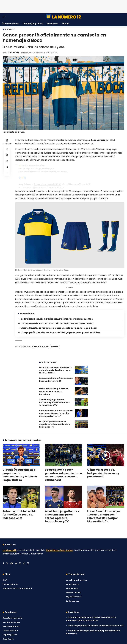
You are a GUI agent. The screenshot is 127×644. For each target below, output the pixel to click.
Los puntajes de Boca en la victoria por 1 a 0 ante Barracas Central (58, 323)
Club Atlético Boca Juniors (62, 550)
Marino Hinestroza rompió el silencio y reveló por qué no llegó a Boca (59, 328)
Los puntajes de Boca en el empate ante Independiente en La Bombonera (55, 424)
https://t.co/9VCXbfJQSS (48, 184)
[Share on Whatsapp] (7, 162)
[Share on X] (7, 156)
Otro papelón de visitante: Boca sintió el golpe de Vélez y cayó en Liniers (61, 332)
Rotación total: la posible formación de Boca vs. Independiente (20, 515)
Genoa (55, 346)
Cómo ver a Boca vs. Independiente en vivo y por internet (103, 473)
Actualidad (10, 30)
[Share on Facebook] (7, 150)
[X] (7, 564)
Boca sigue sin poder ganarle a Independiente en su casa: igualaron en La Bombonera (63, 475)
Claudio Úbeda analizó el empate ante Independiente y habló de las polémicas (20, 475)
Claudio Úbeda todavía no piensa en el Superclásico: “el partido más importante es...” (56, 413)
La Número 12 (14, 53)
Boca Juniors (98, 140)
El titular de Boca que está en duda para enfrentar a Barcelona (54, 391)
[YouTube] (12, 564)
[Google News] (16, 564)
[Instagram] (20, 564)
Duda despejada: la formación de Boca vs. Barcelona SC (56, 380)
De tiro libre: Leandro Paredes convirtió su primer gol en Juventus (57, 319)
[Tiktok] (24, 564)
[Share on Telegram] (7, 168)
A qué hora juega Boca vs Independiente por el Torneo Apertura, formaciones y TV (62, 516)
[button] (5, 17)
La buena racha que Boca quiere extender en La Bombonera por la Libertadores (56, 370)
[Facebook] (4, 564)
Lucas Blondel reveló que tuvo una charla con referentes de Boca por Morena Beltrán (104, 516)
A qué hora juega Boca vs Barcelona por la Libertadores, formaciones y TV (55, 402)
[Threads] (28, 564)
